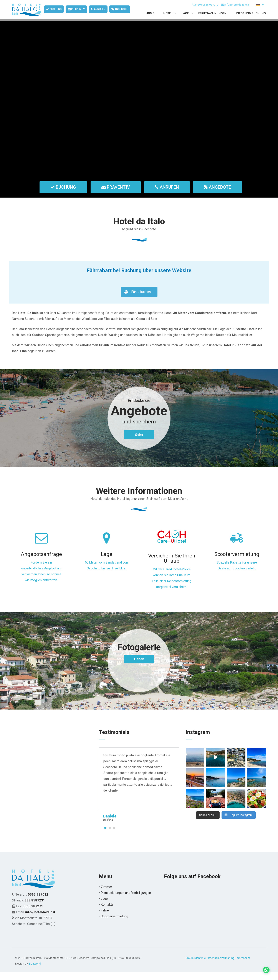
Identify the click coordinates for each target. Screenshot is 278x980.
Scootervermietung (237, 562)
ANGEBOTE (120, 13)
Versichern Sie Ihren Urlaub (172, 566)
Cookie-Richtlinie (195, 966)
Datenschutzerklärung (221, 966)
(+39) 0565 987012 (207, 8)
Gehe (139, 443)
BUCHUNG (54, 13)
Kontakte (107, 913)
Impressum (243, 966)
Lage (107, 562)
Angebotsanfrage (41, 562)
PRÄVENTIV (76, 13)
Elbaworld (35, 972)
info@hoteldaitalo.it (237, 8)
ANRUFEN (98, 13)
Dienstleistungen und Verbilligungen (126, 901)
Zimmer (106, 895)
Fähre (105, 918)
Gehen (139, 667)
